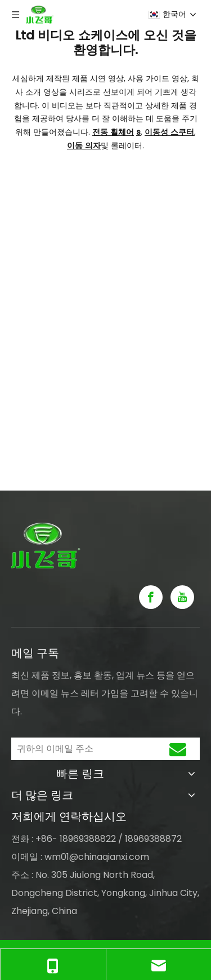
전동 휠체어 (113, 132)
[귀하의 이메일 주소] (81, 749)
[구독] (178, 749)
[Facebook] (151, 597)
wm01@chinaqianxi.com (97, 857)
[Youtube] (182, 597)
